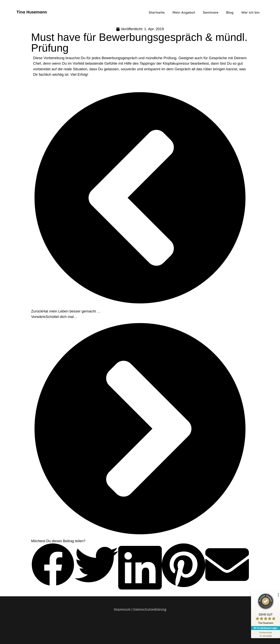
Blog (230, 12)
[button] (53, 565)
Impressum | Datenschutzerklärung (140, 609)
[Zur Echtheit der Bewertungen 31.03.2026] (265, 634)
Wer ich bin (250, 12)
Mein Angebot (184, 12)
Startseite (157, 12)
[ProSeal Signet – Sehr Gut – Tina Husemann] (265, 609)
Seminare (211, 12)
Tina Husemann (32, 12)
